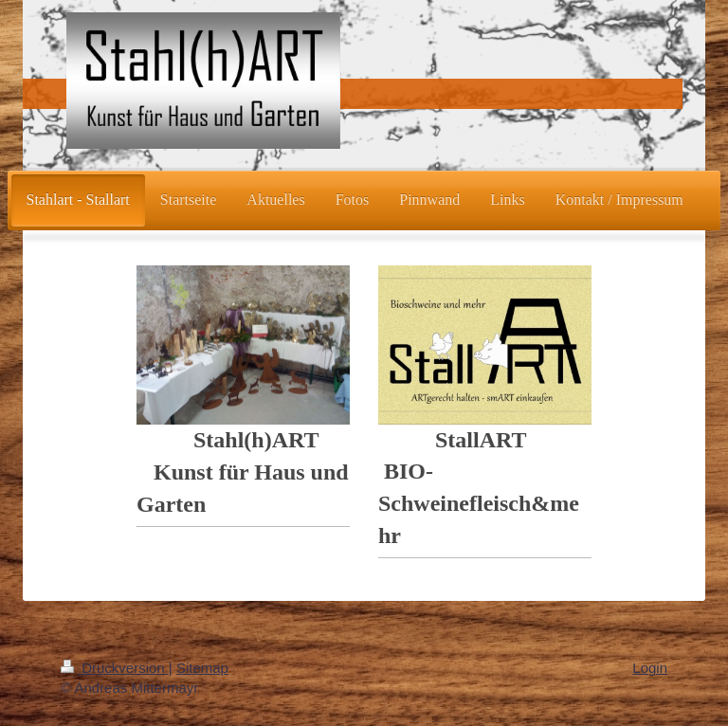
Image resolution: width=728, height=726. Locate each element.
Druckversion (115, 668)
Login (650, 668)
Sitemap (202, 668)
